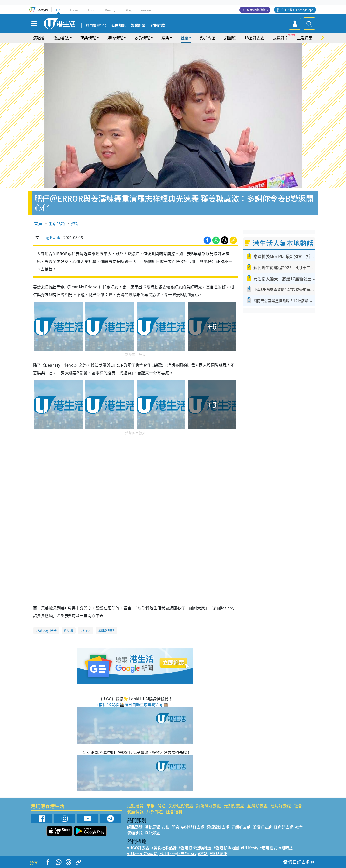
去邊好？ (281, 38)
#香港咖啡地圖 (226, 848)
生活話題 (57, 223)
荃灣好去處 (257, 806)
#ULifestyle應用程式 (259, 848)
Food (92, 10)
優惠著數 (61, 38)
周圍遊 (230, 38)
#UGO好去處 (138, 848)
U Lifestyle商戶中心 (255, 10)
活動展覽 (135, 806)
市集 (151, 806)
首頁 (38, 223)
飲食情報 (142, 38)
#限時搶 (286, 848)
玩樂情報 (88, 38)
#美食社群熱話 (164, 848)
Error (87, 630)
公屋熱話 (118, 26)
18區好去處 (254, 38)
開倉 (162, 806)
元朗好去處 (234, 806)
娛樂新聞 (138, 26)
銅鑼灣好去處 (208, 806)
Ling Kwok (51, 237)
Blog (128, 10)
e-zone (146, 10)
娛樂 (165, 38)
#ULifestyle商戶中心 (178, 854)
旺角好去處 (281, 806)
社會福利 (174, 812)
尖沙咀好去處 (181, 806)
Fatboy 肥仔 (47, 630)
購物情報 (115, 38)
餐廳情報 (135, 812)
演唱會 (39, 38)
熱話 (75, 223)
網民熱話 (135, 827)
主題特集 (305, 38)
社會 (185, 38)
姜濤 (69, 630)
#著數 (203, 854)
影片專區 (208, 38)
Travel (74, 10)
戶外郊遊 (155, 812)
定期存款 (158, 26)
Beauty (110, 10)
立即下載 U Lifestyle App (297, 10)
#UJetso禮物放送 (142, 854)
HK (58, 10)
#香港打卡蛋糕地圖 (195, 848)
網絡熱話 (107, 630)
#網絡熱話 (218, 854)
